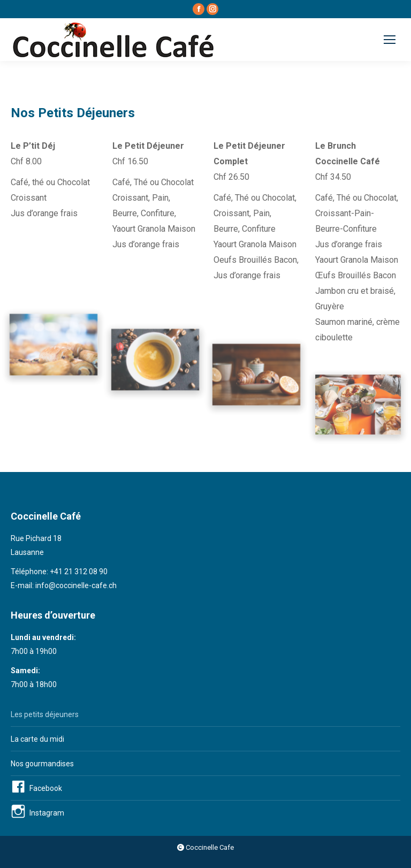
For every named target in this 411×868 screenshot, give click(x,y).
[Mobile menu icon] (390, 40)
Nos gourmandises (42, 764)
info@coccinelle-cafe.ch (76, 585)
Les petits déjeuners (45, 714)
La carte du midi (37, 739)
